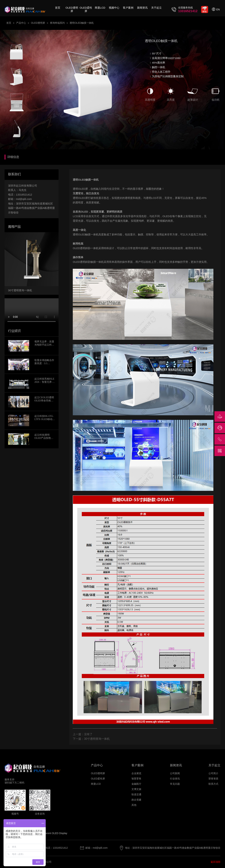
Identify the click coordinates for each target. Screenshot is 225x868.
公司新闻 (175, 773)
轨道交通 (136, 794)
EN (218, 9)
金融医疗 (136, 784)
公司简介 (213, 773)
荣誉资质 (213, 779)
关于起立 (156, 8)
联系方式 (213, 784)
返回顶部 (216, 862)
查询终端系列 (57, 23)
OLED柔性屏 (86, 9)
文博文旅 (136, 789)
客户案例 (128, 8)
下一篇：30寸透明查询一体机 (91, 739)
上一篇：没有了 (83, 734)
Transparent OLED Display (53, 833)
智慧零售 (136, 779)
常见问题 (175, 784)
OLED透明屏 (72, 9)
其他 (134, 805)
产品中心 (21, 23)
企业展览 (136, 773)
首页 (58, 8)
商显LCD (100, 8)
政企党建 (136, 800)
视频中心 (114, 8)
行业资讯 (175, 779)
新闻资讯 (142, 8)
